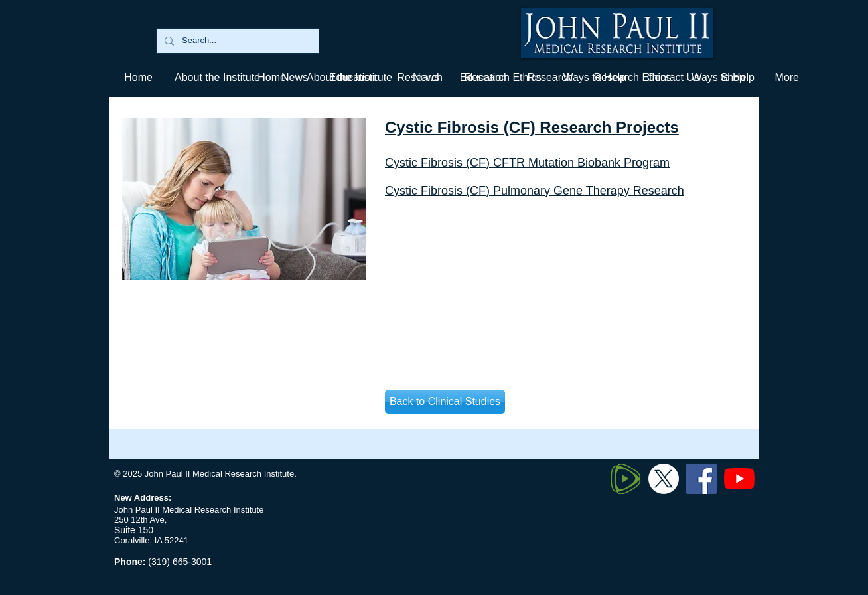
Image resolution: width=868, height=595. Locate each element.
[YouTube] (739, 479)
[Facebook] (701, 479)
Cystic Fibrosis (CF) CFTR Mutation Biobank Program (527, 163)
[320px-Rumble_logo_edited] (626, 479)
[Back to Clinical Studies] (445, 402)
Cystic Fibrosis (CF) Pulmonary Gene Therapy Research (535, 191)
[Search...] (236, 41)
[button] (483, 77)
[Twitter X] (664, 479)
